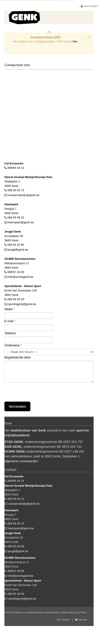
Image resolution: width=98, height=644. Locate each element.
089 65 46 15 (16, 217)
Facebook (65, 620)
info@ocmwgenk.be (21, 277)
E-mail (10, 321)
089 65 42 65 (16, 245)
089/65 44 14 (16, 168)
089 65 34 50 (16, 299)
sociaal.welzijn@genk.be (24, 195)
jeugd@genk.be (18, 250)
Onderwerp (13, 345)
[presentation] (38, 393)
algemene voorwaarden (21, 461)
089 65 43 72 (16, 190)
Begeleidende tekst (18, 357)
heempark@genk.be (21, 222)
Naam (10, 309)
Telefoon (10, 333)
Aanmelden (89, 6)
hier (75, 41)
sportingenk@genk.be (22, 304)
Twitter (82, 620)
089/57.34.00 (16, 272)
